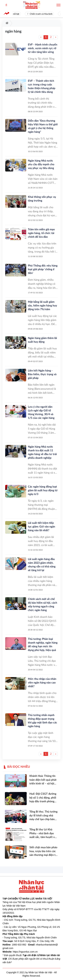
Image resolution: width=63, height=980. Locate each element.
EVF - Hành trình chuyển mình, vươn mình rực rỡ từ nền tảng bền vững (43, 48)
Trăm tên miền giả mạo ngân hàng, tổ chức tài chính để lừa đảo (41, 233)
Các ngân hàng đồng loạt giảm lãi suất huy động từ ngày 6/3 (43, 490)
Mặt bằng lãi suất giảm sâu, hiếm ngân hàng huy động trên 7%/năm (42, 306)
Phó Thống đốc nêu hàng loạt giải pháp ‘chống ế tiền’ (43, 269)
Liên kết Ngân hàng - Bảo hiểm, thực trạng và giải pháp (42, 374)
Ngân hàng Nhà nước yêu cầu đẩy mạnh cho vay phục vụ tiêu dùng (41, 164)
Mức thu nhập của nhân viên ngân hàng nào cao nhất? (42, 683)
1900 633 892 (19, 945)
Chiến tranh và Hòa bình (42, 14)
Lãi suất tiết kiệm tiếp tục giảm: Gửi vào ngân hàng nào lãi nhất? (41, 527)
